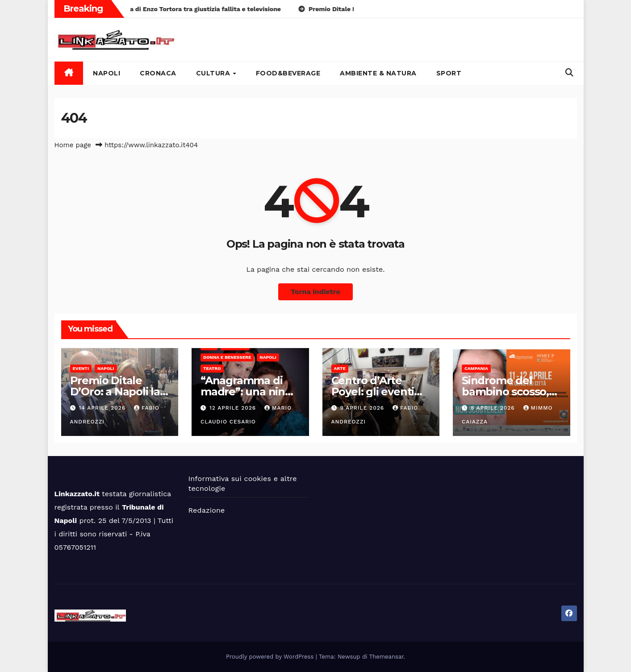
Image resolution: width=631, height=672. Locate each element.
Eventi (81, 368)
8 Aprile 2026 (494, 408)
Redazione (207, 510)
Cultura (214, 73)
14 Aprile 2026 (103, 408)
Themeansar (387, 657)
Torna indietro (315, 292)
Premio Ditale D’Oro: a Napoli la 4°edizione (115, 392)
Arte (340, 368)
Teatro (212, 368)
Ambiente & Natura (378, 73)
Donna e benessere (227, 357)
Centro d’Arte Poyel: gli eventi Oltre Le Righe (373, 392)
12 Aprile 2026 (234, 408)
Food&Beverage (288, 73)
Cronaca (158, 73)
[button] (569, 73)
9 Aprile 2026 (363, 408)
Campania (476, 368)
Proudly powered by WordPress (271, 657)
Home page (73, 145)
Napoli (107, 73)
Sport (449, 73)
